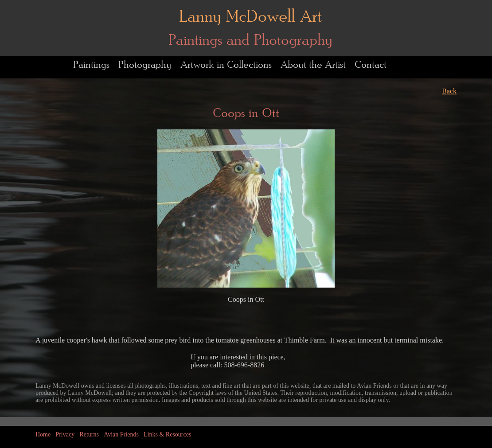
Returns (89, 434)
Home (43, 434)
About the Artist (313, 65)
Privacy (65, 434)
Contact (371, 65)
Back (449, 91)
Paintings (91, 65)
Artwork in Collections (226, 65)
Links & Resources (167, 434)
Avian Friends (121, 434)
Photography (145, 65)
